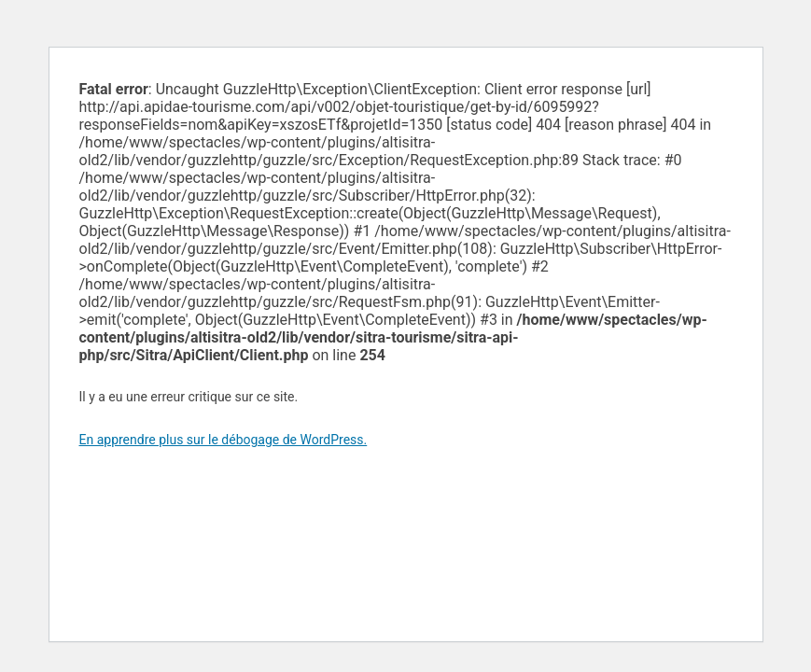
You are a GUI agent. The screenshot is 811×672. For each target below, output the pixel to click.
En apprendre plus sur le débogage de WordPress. (224, 440)
